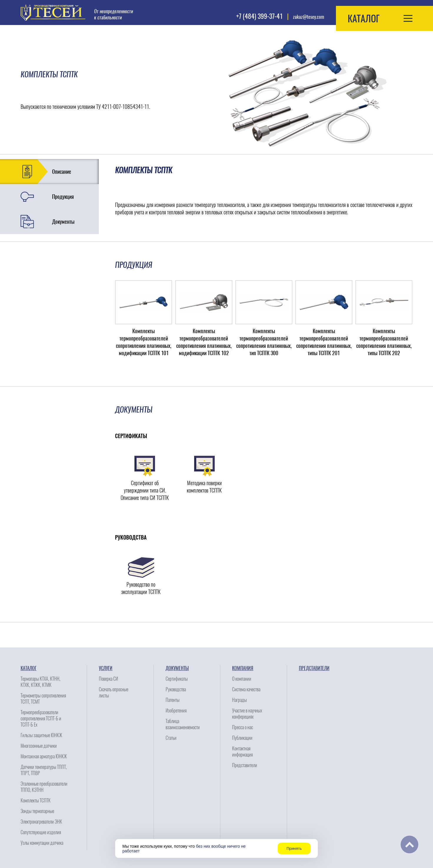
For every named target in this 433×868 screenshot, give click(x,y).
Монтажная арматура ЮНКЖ (44, 756)
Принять (294, 848)
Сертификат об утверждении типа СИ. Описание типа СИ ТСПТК (145, 490)
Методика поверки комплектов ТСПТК (204, 487)
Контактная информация (242, 752)
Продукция (63, 197)
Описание (62, 172)
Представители (245, 765)
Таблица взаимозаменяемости (183, 724)
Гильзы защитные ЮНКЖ (41, 735)
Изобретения (176, 711)
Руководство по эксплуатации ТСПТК (141, 588)
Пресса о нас (243, 727)
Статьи (171, 738)
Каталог (29, 668)
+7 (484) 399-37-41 (259, 16)
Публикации (242, 738)
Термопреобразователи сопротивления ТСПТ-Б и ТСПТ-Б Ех (41, 718)
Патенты (173, 700)
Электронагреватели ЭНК (41, 822)
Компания (243, 668)
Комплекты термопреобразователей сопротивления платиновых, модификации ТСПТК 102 (204, 342)
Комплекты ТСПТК (36, 801)
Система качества (246, 689)
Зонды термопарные (37, 811)
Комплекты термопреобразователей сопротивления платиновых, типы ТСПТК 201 (324, 342)
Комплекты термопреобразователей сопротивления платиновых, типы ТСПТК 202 (384, 342)
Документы (63, 222)
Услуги (106, 668)
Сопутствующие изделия (41, 832)
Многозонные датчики (39, 746)
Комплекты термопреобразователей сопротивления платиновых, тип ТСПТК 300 (264, 342)
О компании (242, 679)
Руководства (176, 689)
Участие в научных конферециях (247, 714)
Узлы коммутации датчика (42, 843)
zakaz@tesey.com (309, 17)
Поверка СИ (108, 679)
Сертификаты (177, 679)
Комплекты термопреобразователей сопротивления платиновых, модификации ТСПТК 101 (144, 342)
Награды (239, 700)
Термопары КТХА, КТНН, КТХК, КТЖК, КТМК (40, 682)
